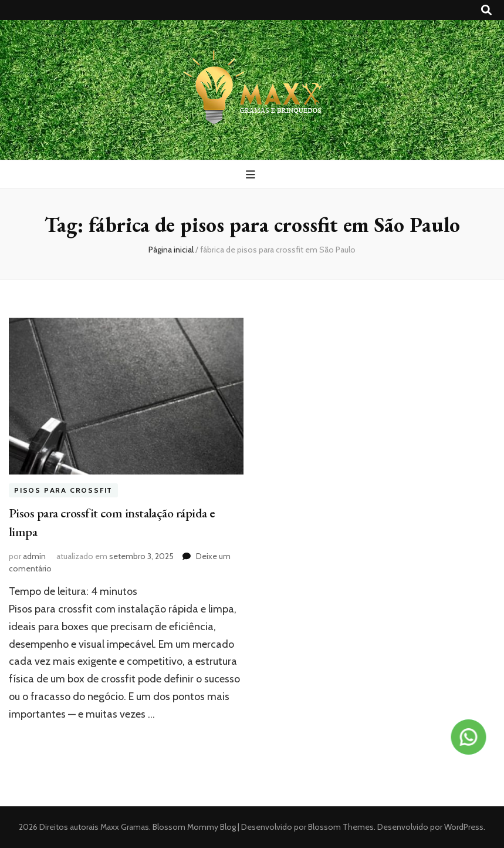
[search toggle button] (486, 10)
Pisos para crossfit (63, 491)
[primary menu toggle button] (252, 175)
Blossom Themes (340, 827)
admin (34, 556)
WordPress (464, 827)
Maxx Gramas (125, 827)
